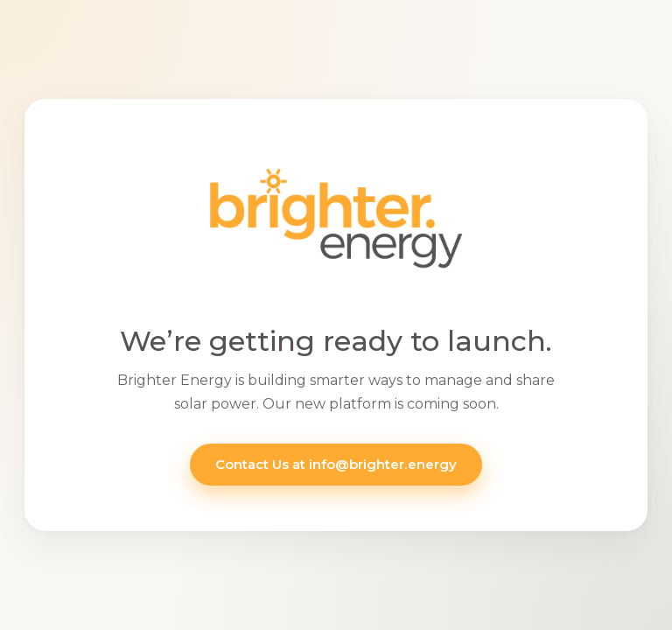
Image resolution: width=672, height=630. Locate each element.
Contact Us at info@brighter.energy (336, 464)
